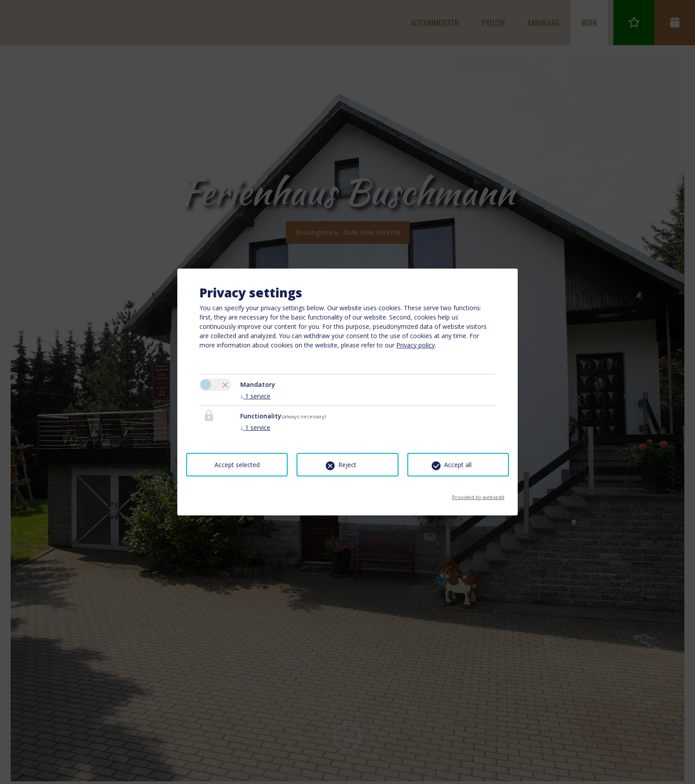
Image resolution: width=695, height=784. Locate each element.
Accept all (458, 465)
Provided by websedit (478, 494)
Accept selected (237, 465)
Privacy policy (416, 345)
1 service (255, 396)
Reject (347, 465)
